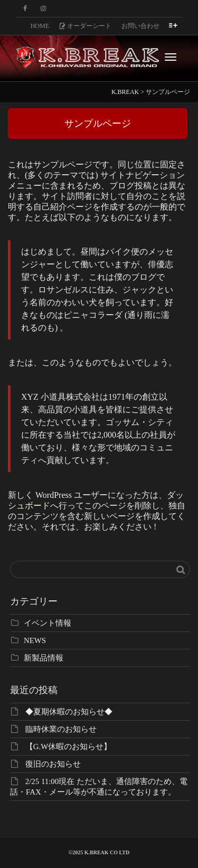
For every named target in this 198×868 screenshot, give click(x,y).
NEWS (35, 640)
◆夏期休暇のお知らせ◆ (69, 712)
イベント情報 (48, 623)
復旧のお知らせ (53, 764)
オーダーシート (85, 26)
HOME (40, 26)
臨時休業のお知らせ (61, 729)
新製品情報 (44, 658)
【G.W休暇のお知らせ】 (69, 747)
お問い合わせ (140, 26)
